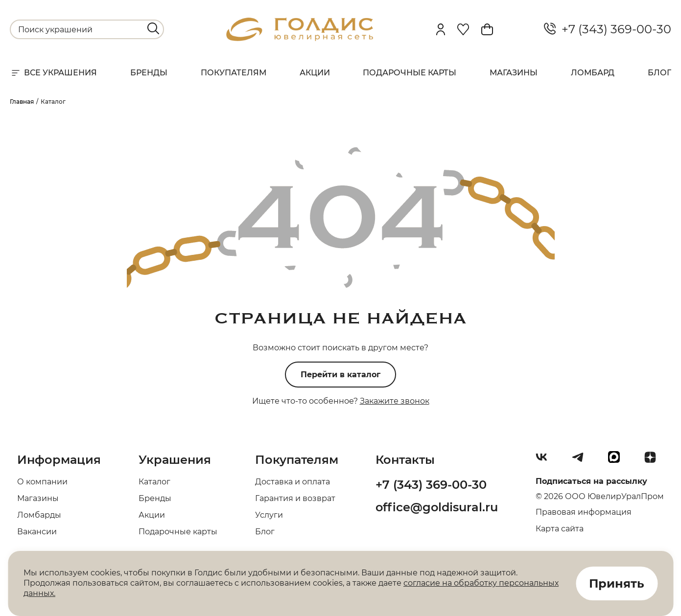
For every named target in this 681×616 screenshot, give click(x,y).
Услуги (269, 515)
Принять (617, 583)
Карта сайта (560, 529)
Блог (659, 73)
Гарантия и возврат (295, 498)
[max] (618, 461)
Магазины (514, 73)
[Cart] (487, 29)
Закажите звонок (395, 401)
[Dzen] (654, 461)
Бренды (149, 73)
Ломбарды (39, 515)
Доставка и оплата (293, 482)
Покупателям (234, 73)
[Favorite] (463, 29)
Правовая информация (584, 512)
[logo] (300, 38)
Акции (315, 73)
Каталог (154, 482)
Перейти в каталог (340, 375)
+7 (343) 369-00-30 (608, 29)
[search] (153, 28)
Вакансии (37, 532)
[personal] (441, 29)
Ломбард (593, 73)
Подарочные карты (410, 73)
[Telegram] (582, 461)
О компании (42, 482)
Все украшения (53, 73)
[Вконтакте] (545, 461)
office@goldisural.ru (437, 507)
